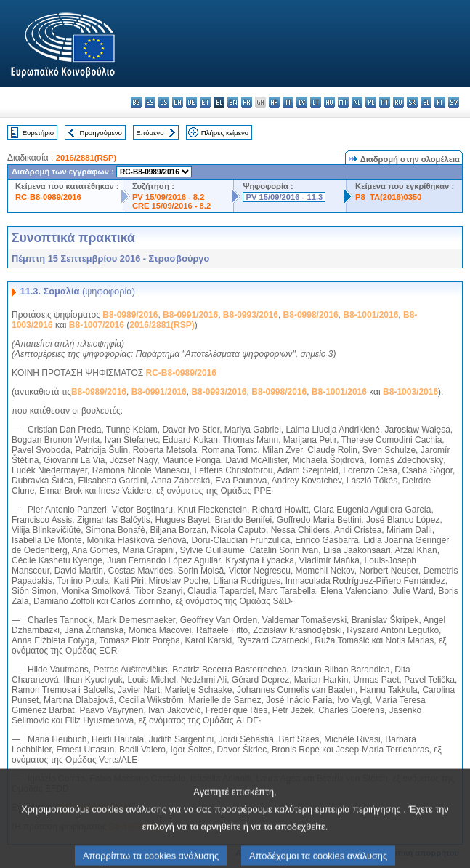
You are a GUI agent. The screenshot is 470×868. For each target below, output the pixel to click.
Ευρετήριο (38, 133)
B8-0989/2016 (130, 315)
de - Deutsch (191, 102)
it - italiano (288, 102)
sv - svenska (454, 102)
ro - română (398, 102)
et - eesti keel (205, 102)
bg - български (136, 102)
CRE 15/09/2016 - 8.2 (171, 206)
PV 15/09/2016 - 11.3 (284, 197)
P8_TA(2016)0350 (388, 197)
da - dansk (178, 102)
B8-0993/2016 (251, 315)
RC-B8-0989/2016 (48, 197)
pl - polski (371, 102)
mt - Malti (343, 102)
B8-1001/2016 (370, 315)
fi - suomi (440, 102)
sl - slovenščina (426, 102)
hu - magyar (329, 102)
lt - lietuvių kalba (316, 102)
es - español (150, 102)
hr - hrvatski (274, 102)
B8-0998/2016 (311, 315)
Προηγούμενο (100, 133)
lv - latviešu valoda (302, 102)
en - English (233, 102)
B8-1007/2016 (97, 325)
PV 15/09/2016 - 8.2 (169, 197)
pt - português (385, 102)
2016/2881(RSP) (86, 158)
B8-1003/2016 (410, 392)
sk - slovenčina (412, 102)
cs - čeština (164, 102)
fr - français (247, 102)
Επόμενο (150, 133)
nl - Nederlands (357, 102)
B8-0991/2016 (190, 315)
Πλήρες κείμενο (225, 133)
